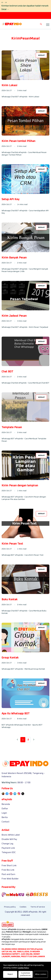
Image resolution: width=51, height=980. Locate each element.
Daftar (5, 809)
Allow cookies (41, 974)
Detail (5, 9)
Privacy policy (10, 907)
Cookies (23, 907)
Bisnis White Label (11, 835)
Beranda (6, 804)
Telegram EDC (9, 852)
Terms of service (38, 907)
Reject (10, 974)
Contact (6, 822)
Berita (5, 817)
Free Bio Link (8, 870)
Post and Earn (8, 874)
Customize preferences (26, 974)
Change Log (7, 844)
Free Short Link (9, 866)
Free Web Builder (10, 879)
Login (4, 813)
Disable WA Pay (9, 839)
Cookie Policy (23, 968)
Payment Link (8, 848)
